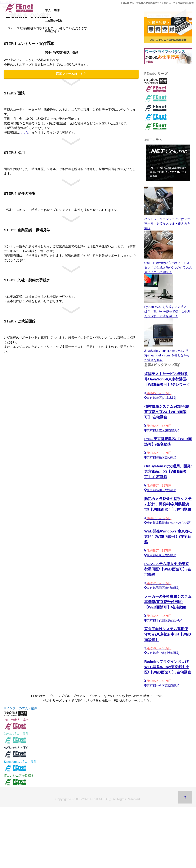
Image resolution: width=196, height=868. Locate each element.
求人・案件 (52, 10)
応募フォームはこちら (71, 74)
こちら (24, 133)
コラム (49, 42)
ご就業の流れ (54, 21)
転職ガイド (52, 31)
